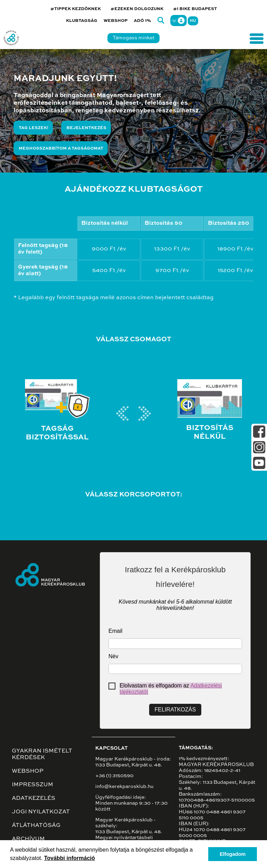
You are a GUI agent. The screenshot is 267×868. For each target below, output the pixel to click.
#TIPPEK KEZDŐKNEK (76, 9)
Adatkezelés (34, 798)
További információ (70, 858)
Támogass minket (133, 38)
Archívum (28, 839)
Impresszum (33, 785)
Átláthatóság (36, 826)
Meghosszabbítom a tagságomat (61, 149)
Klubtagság (82, 21)
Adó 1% (143, 21)
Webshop (116, 21)
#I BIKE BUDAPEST (195, 9)
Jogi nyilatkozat (41, 812)
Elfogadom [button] (233, 854)
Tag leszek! (34, 128)
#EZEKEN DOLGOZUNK (137, 9)
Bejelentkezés (86, 128)
